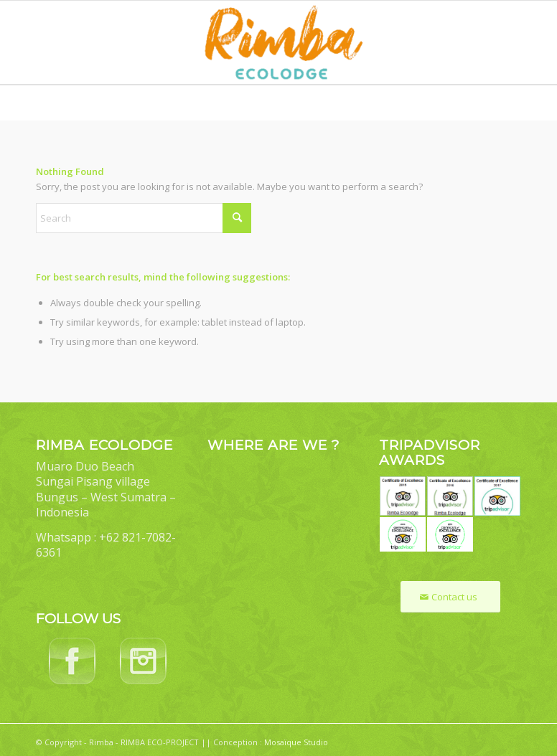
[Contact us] (450, 597)
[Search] (144, 218)
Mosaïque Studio (296, 742)
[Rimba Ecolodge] (278, 42)
